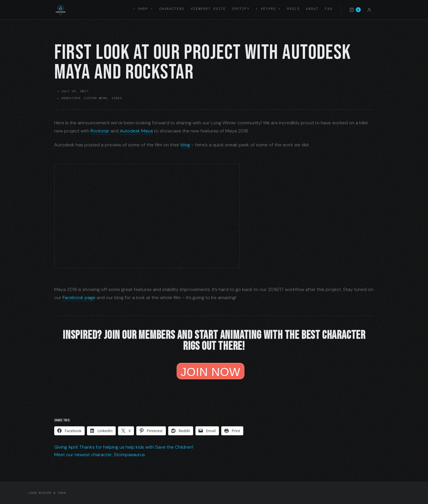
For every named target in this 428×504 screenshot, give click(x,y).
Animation (71, 98)
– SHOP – (143, 9)
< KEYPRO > (268, 9)
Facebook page (79, 298)
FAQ (329, 9)
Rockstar (100, 131)
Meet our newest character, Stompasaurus (100, 455)
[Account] (369, 10)
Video (117, 98)
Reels (293, 9)
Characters (172, 9)
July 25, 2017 (75, 91)
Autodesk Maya (136, 131)
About (312, 9)
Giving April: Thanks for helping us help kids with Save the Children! (124, 447)
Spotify (241, 9)
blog (185, 145)
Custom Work (96, 98)
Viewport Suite (208, 9)
